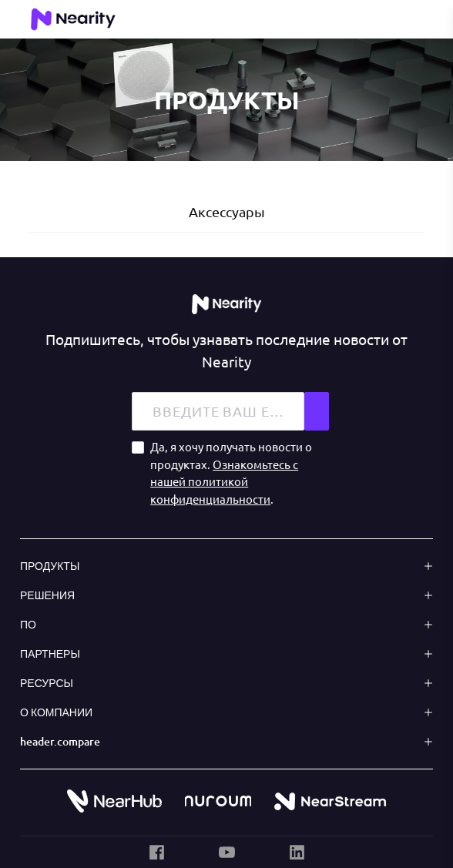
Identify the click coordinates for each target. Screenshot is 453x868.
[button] (226, 566)
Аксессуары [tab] (227, 211)
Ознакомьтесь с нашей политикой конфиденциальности (224, 481)
